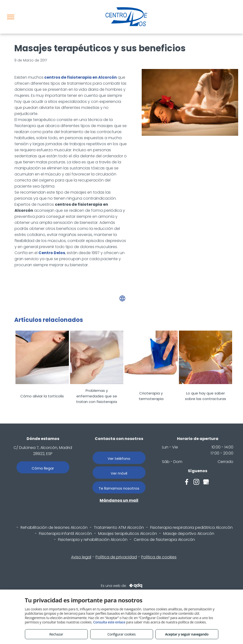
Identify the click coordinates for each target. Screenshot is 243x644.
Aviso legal (81, 557)
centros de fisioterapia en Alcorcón (81, 77)
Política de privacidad (116, 557)
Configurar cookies (121, 634)
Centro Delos (52, 253)
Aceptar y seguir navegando (187, 634)
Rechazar (56, 634)
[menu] (11, 17)
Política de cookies (159, 557)
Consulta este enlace (109, 622)
